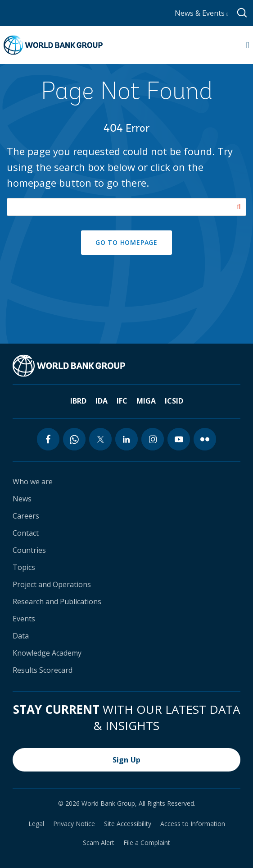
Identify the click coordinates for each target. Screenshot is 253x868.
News (22, 499)
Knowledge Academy (47, 653)
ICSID (174, 401)
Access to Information (193, 824)
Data (21, 636)
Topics (24, 567)
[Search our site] (126, 207)
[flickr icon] (205, 439)
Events (24, 619)
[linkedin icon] (126, 439)
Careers (26, 516)
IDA (102, 401)
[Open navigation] (248, 45)
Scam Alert (99, 843)
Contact (26, 533)
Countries (29, 550)
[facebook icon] (48, 439)
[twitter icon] (100, 439)
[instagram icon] (153, 439)
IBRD (78, 401)
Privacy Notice (74, 824)
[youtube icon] (179, 439)
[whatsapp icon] (74, 439)
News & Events (201, 13)
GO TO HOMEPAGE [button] (126, 242)
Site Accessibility (128, 824)
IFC (122, 401)
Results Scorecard (43, 670)
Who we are (33, 482)
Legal (36, 824)
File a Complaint (147, 843)
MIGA (146, 401)
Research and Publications (57, 602)
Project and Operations (52, 584)
